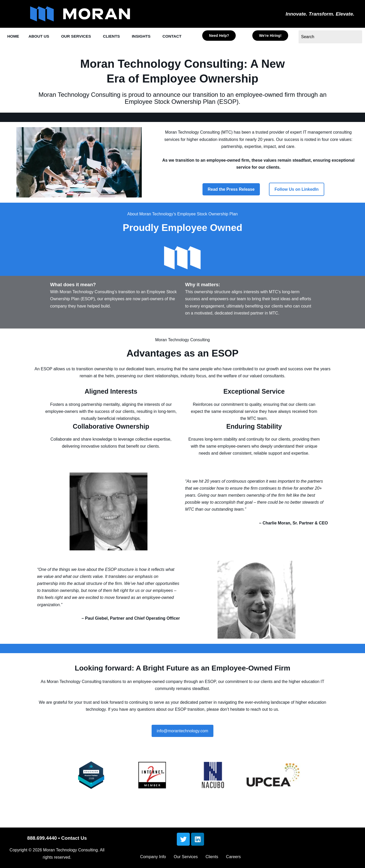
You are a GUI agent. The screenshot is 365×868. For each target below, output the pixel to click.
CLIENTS (120, 36)
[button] (43, 36)
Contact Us (74, 840)
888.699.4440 (42, 840)
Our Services (186, 859)
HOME (14, 36)
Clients (212, 859)
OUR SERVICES (82, 36)
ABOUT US (41, 36)
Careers (234, 859)
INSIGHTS (151, 36)
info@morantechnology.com (182, 742)
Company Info (153, 859)
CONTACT (18, 49)
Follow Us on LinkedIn (297, 201)
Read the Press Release (231, 201)
